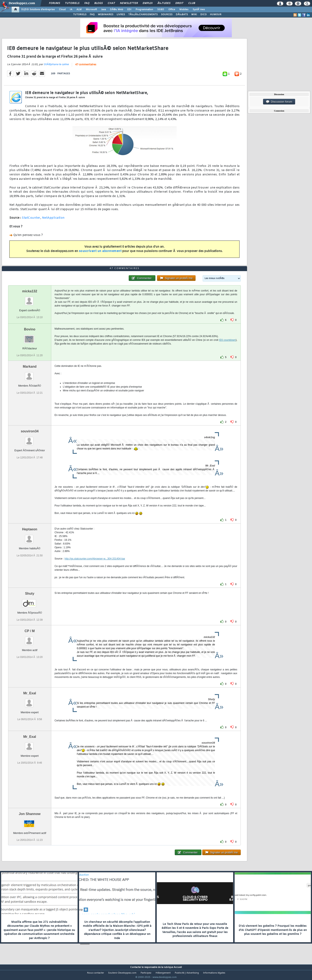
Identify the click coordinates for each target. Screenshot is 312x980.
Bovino (30, 337)
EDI (129, 10)
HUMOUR (216, 15)
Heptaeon (30, 537)
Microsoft (91, 10)
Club (192, 3)
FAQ (87, 3)
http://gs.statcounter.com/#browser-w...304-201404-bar (95, 567)
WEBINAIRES (106, 15)
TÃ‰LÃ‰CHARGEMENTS (143, 15)
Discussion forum (279, 102)
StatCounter (31, 221)
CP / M (30, 639)
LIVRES (121, 15)
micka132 (30, 299)
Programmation (144, 10)
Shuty (30, 601)
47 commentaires (86, 67)
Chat (111, 3)
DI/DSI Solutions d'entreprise (38, 10)
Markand (30, 374)
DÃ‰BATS (182, 15)
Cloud (62, 10)
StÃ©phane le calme (56, 67)
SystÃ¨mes (199, 10)
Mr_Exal (30, 701)
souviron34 (30, 439)
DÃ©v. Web (117, 10)
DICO (203, 15)
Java (103, 10)
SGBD (161, 10)
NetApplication (53, 221)
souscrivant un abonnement (100, 254)
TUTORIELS (80, 15)
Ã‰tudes (164, 3)
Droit (179, 3)
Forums (54, 3)
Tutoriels (72, 3)
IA (71, 10)
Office (172, 10)
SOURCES (167, 15)
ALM (79, 10)
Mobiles (184, 10)
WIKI (194, 15)
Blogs (99, 3)
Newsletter (129, 3)
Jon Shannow (30, 822)
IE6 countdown (227, 348)
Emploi (148, 3)
